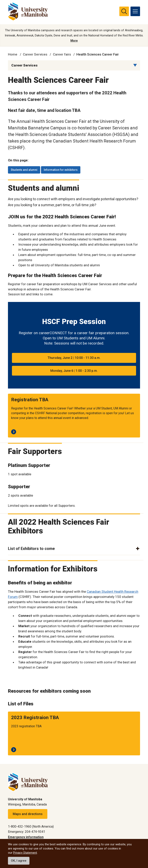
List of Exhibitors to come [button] (31, 549)
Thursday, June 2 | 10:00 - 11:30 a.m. (74, 358)
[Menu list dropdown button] (135, 65)
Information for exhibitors (61, 170)
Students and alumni (24, 170)
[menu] (135, 11)
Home (13, 54)
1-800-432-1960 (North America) (31, 827)
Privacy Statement (25, 853)
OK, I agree (19, 861)
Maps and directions (28, 814)
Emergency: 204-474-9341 (27, 832)
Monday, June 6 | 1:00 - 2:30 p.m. (74, 371)
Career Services (35, 54)
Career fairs (62, 54)
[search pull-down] (124, 11)
